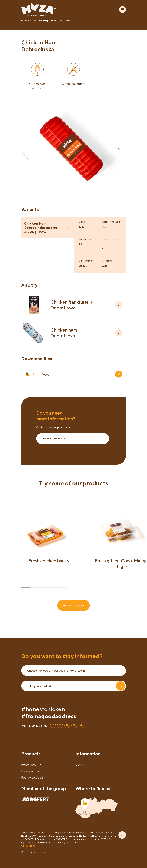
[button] (121, 154)
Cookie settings (29, 846)
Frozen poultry (31, 765)
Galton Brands (40, 852)
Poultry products (32, 777)
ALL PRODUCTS (73, 605)
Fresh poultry (30, 771)
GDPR (80, 765)
